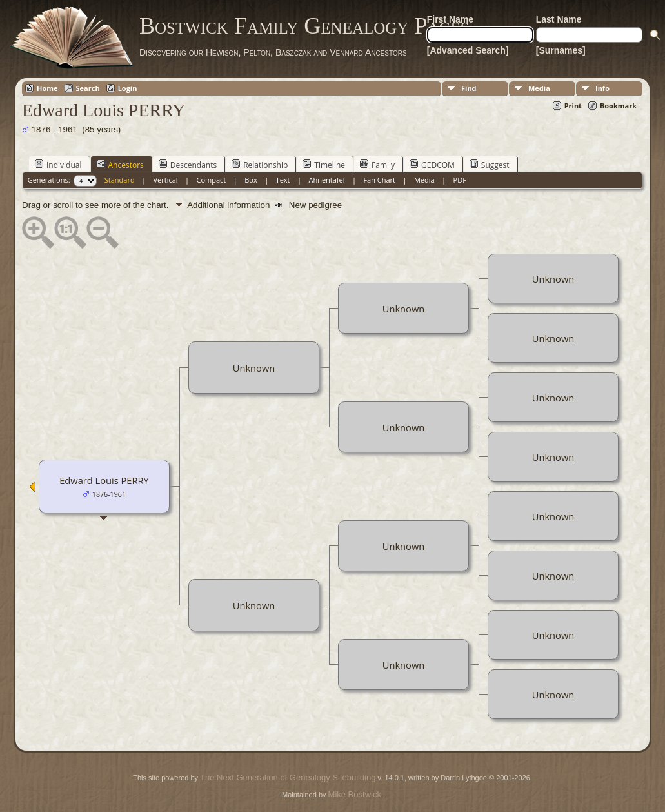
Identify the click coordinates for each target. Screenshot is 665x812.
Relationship (260, 165)
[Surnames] (561, 50)
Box (251, 180)
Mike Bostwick (355, 794)
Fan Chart (379, 180)
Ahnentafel (326, 180)
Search (88, 88)
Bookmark (618, 106)
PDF (460, 180)
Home (47, 88)
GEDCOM (432, 165)
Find (469, 88)
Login (128, 88)
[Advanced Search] (468, 50)
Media (539, 88)
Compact (212, 180)
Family (377, 165)
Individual (58, 165)
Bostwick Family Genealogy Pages (304, 26)
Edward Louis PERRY (104, 480)
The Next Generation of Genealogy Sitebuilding (288, 777)
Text (283, 180)
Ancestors (120, 165)
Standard (120, 180)
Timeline (324, 165)
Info (602, 88)
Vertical (166, 180)
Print (573, 106)
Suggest (490, 165)
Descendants (188, 165)
